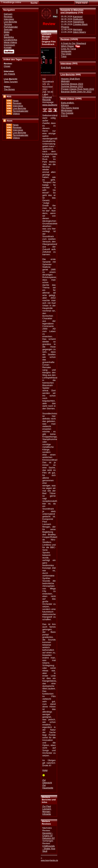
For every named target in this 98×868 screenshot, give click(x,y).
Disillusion (78, 19)
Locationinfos (10, 40)
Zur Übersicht (47, 781)
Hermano (78, 29)
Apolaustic (66, 51)
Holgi (45, 770)
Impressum (9, 45)
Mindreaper (67, 110)
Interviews (66, 63)
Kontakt (8, 47)
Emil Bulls (66, 68)
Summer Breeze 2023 (72, 84)
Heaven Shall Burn (70, 79)
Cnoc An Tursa (68, 49)
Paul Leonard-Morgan (47, 34)
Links (6, 35)
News (16, 101)
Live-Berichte (68, 75)
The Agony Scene (70, 108)
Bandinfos (9, 37)
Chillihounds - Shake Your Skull (49, 849)
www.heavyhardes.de (49, 860)
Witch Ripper (67, 46)
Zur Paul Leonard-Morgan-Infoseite (47, 810)
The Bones (9, 89)
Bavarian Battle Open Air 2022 (76, 92)
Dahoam (8, 14)
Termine (8, 24)
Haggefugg (78, 22)
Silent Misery (79, 32)
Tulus (64, 56)
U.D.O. (64, 116)
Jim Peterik (9, 74)
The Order (66, 54)
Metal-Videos (67, 99)
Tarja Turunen (11, 82)
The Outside (67, 113)
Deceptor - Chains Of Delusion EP (49, 836)
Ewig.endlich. (68, 103)
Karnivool (78, 17)
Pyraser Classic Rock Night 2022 (78, 89)
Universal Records (47, 98)
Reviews (65, 39)
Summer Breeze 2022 (72, 86)
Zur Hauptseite (48, 786)
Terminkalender (21, 111)
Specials (8, 29)
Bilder (7, 32)
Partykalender (11, 27)
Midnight (65, 81)
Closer (7, 66)
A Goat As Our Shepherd (73, 43)
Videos (16, 114)
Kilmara (65, 105)
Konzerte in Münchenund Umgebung (72, 11)
